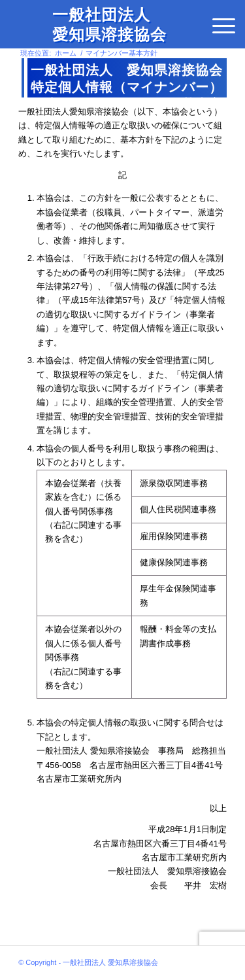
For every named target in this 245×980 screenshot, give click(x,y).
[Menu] (224, 26)
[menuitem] (224, 26)
